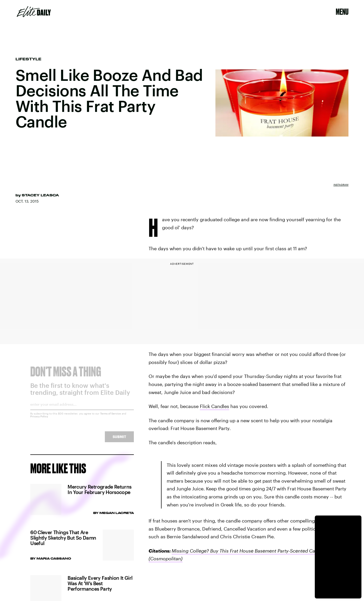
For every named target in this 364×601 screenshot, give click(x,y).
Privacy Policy (39, 420)
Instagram (341, 185)
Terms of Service (111, 417)
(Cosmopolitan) (166, 559)
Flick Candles (214, 406)
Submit (119, 441)
